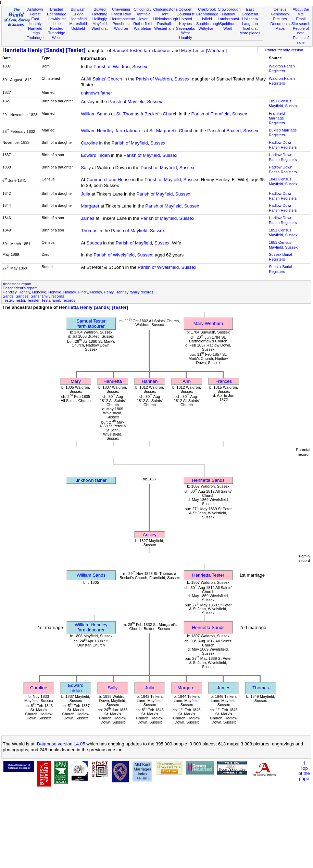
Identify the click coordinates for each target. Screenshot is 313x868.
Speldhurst (228, 24)
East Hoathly (35, 21)
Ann (187, 381)
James (87, 218)
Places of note (301, 40)
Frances (224, 381)
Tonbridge (35, 38)
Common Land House (109, 180)
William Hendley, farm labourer (112, 131)
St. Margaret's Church (171, 131)
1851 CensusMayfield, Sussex (283, 103)
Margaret (90, 206)
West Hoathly (186, 35)
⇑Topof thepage (304, 771)
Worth (228, 28)
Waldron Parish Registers (282, 68)
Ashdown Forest (35, 12)
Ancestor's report (17, 284)
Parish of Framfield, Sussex (219, 114)
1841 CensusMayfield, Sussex (283, 181)
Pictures (280, 19)
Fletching (99, 14)
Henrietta (113, 381)
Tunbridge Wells (57, 35)
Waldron (121, 28)
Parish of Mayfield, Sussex (135, 102)
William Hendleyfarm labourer (91, 627)
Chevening (121, 9)
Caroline (89, 143)
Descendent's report (20, 288)
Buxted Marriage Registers (283, 133)
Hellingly (100, 19)
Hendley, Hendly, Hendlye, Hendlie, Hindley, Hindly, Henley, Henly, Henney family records (78, 292)
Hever (142, 19)
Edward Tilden (95, 155)
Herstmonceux (123, 19)
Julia (85, 194)
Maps (280, 28)
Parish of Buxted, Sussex (233, 131)
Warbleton (142, 28)
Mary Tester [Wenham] (204, 51)
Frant (164, 14)
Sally (86, 168)
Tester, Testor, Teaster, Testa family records (39, 300)
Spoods (94, 243)
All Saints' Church (104, 79)
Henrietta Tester (208, 575)
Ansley (88, 102)
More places (250, 33)
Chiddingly (142, 9)
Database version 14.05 (61, 744)
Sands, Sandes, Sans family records (33, 296)
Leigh (35, 33)
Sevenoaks (185, 28)
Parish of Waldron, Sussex (120, 67)
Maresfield (78, 24)
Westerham (164, 28)
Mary (76, 381)
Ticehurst (250, 28)
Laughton (250, 24)
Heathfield (78, 19)
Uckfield (78, 28)
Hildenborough (166, 19)
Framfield (142, 14)
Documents (280, 24)
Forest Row (121, 14)
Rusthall (164, 24)
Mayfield (99, 24)
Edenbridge (57, 14)
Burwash (78, 9)
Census (280, 9)
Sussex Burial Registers (280, 257)
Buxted (99, 9)
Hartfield (35, 28)
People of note (301, 31)
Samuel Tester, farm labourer (142, 51)
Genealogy (280, 14)
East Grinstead (250, 12)
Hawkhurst (57, 19)
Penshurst (121, 24)
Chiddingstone (166, 9)
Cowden (185, 9)
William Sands (95, 114)
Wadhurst (99, 28)
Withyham (207, 28)
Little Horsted (57, 26)
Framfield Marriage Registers (277, 118)
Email (301, 19)
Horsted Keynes (185, 21)
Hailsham (250, 19)
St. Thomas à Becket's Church (147, 114)
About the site (301, 12)
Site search (301, 24)
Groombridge (207, 14)
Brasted (57, 9)
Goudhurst (186, 14)
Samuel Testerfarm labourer (91, 324)
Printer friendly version (284, 50)
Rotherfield (142, 24)
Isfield (207, 19)
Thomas (89, 231)
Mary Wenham (208, 323)
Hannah (150, 381)
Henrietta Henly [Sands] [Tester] (44, 50)
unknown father (96, 93)
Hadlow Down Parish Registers (283, 145)
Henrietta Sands (208, 480)
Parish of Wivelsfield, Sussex (123, 255)
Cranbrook (207, 9)
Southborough (208, 24)
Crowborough (229, 9)
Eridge (78, 14)
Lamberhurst (228, 19)
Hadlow (228, 14)
